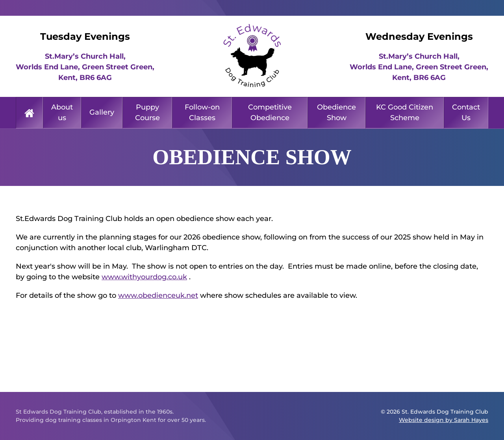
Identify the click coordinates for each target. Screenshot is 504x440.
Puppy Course (147, 112)
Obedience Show (336, 112)
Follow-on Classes (202, 112)
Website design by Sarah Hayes (444, 420)
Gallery (102, 112)
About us (62, 112)
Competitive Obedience (270, 112)
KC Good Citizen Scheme (405, 112)
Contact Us (466, 112)
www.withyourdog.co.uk (144, 277)
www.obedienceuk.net (158, 295)
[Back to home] (252, 56)
